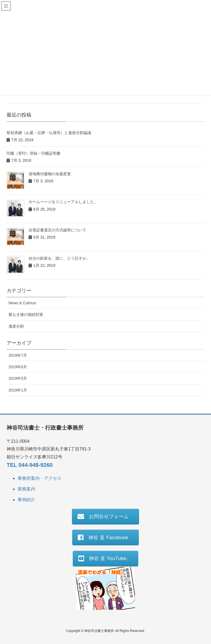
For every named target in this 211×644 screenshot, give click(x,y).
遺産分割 (16, 326)
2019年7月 (18, 355)
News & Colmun (22, 303)
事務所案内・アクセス (40, 478)
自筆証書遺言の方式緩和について (57, 230)
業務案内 (26, 489)
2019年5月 (18, 378)
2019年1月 (18, 390)
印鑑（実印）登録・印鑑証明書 (34, 153)
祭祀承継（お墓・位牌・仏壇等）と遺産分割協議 (49, 133)
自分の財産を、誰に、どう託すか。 (59, 258)
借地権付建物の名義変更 (50, 174)
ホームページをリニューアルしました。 (63, 202)
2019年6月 (18, 367)
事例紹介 (26, 500)
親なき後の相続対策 (26, 314)
